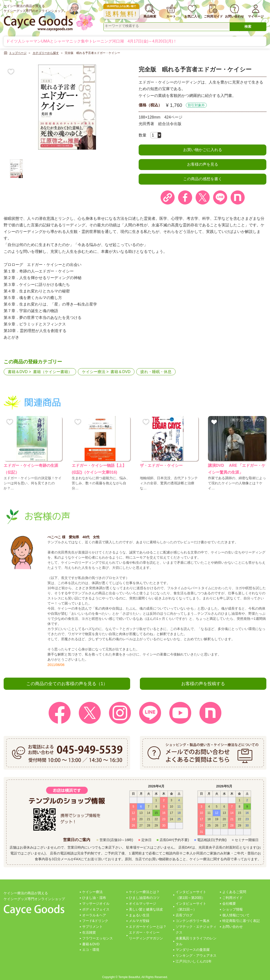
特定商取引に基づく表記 (241, 921)
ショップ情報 (233, 909)
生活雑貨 (89, 932)
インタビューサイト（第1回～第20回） (191, 895)
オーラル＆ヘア (94, 915)
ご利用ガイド (233, 898)
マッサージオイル (96, 903)
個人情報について (236, 915)
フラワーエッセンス (98, 938)
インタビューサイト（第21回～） (191, 906)
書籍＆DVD (18, 372)
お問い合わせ (233, 927)
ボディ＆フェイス (96, 909)
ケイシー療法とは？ (144, 892)
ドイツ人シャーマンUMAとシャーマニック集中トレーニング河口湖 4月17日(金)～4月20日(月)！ (91, 41)
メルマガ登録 (139, 921)
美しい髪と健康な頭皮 (146, 909)
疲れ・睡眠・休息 (156, 372)
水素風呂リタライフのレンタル (196, 941)
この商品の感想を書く (203, 179)
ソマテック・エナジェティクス (196, 929)
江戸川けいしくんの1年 (194, 961)
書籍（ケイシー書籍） (53, 372)
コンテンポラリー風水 (193, 921)
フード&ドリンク (95, 921)
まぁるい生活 (139, 915)
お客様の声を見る (203, 164)
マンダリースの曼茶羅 (193, 950)
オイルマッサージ (143, 903)
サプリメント (92, 927)
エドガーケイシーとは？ (148, 927)
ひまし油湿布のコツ (144, 898)
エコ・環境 (91, 950)
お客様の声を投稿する (203, 684)
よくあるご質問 (234, 892)
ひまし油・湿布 (94, 898)
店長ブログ (184, 915)
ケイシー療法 (94, 372)
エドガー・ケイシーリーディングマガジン (146, 935)
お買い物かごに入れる (203, 150)
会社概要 (229, 903)
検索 (248, 26)
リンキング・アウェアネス (196, 955)
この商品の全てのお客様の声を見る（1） (67, 684)
